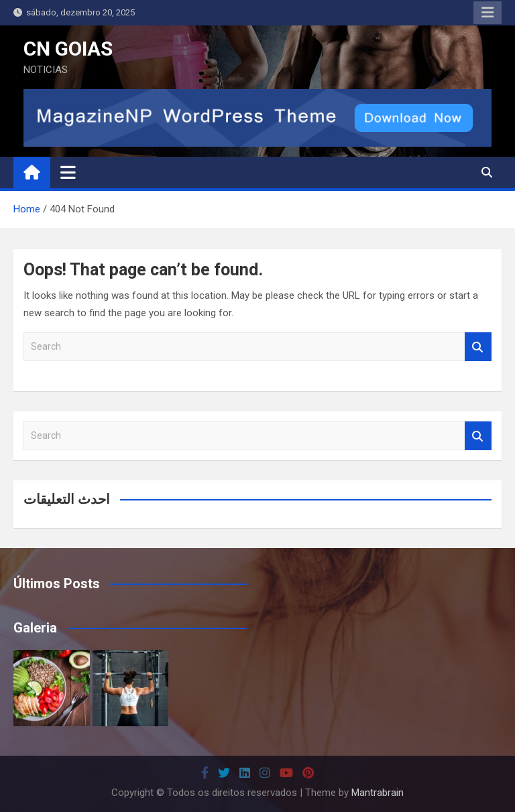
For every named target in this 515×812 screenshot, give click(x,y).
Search (478, 347)
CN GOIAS (68, 49)
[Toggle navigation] (68, 172)
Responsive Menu (488, 13)
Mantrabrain (378, 793)
